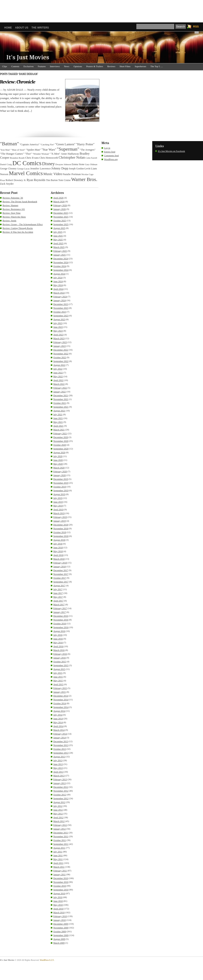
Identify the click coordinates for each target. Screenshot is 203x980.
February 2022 (60, 388)
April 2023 (58, 335)
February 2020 (60, 471)
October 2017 (60, 578)
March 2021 (59, 430)
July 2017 (58, 589)
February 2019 (60, 517)
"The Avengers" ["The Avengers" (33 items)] (88, 150)
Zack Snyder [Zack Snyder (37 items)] (7, 184)
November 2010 (61, 882)
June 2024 (58, 281)
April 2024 (58, 289)
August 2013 (59, 757)
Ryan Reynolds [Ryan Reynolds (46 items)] (36, 180)
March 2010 (59, 912)
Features (42, 66)
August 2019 (59, 494)
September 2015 (61, 665)
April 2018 (58, 555)
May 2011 (58, 859)
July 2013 (58, 760)
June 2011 (58, 855)
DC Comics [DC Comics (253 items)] (27, 163)
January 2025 (60, 255)
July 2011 (58, 852)
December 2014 (61, 696)
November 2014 (61, 700)
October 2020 (60, 445)
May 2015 (58, 681)
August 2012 (59, 802)
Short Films (125, 66)
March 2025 (59, 247)
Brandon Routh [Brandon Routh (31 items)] (17, 158)
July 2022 (58, 369)
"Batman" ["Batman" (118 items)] (10, 144)
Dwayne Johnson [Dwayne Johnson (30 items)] (63, 164)
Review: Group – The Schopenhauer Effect (23, 224)
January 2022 (60, 392)
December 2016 (61, 616)
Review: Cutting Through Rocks (18, 228)
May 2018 (58, 551)
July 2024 (58, 278)
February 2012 (60, 825)
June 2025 (58, 236)
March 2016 (59, 650)
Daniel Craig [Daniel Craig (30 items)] (6, 164)
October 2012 (60, 795)
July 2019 (58, 498)
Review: (18, 82)
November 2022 (61, 354)
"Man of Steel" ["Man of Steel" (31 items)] (18, 150)
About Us (22, 28)
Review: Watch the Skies (14, 217)
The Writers (40, 28)
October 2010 (60, 886)
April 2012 (58, 817)
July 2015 (58, 673)
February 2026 (60, 205)
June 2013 (58, 764)
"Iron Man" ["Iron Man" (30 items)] (5, 150)
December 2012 (61, 787)
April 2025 (58, 243)
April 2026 (58, 198)
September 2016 (61, 627)
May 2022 (58, 376)
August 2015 (59, 669)
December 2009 (61, 924)
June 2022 (58, 373)
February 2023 (60, 342)
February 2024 (60, 297)
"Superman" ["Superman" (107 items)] (68, 149)
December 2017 (61, 570)
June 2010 (58, 901)
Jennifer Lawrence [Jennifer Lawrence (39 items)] (40, 168)
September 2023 (61, 316)
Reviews (111, 66)
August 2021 (59, 411)
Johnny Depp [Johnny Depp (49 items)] (60, 168)
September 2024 (61, 270)
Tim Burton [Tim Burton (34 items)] (52, 180)
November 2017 (61, 574)
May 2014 (58, 722)
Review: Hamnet (10, 205)
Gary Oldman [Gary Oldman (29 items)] (91, 164)
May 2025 (58, 240)
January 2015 (60, 692)
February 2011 (60, 871)
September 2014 (61, 707)
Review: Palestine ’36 (13, 198)
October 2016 (60, 623)
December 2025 (61, 213)
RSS (196, 27)
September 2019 (61, 490)
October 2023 (60, 312)
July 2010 (58, 897)
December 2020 (61, 437)
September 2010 (61, 890)
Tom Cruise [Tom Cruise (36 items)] (64, 180)
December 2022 (61, 350)
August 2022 (59, 365)
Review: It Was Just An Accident (18, 232)
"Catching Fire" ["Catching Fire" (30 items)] (47, 144)
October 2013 (60, 749)
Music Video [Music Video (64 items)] (53, 174)
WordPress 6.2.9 (47, 960)
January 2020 (60, 475)
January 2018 (60, 566)
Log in (107, 148)
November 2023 (61, 308)
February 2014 (60, 734)
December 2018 (61, 525)
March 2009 (59, 943)
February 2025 (60, 251)
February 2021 (60, 433)
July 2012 (58, 806)
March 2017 (59, 604)
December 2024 (61, 259)
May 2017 (58, 597)
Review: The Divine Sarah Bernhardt (20, 201)
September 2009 (61, 935)
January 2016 (60, 658)
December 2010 (61, 878)
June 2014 (58, 719)
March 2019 (59, 513)
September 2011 (61, 844)
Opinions (78, 66)
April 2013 (58, 772)
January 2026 (60, 209)
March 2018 (59, 559)
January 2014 (60, 738)
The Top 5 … (157, 66)
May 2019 (58, 506)
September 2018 (61, 536)
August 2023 (59, 319)
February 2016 (60, 654)
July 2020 (58, 456)
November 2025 (61, 217)
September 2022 (61, 361)
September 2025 (61, 224)
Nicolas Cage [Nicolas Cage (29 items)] (87, 174)
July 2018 (58, 544)
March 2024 (59, 293)
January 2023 (60, 346)
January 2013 (60, 783)
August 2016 (59, 631)
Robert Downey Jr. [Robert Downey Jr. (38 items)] (16, 180)
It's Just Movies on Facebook (171, 151)
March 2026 (59, 201)
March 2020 (59, 468)
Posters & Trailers (95, 66)
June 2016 (58, 639)
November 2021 (61, 399)
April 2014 (58, 726)
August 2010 (59, 893)
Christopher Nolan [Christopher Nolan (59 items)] (72, 157)
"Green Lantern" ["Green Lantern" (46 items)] (65, 144)
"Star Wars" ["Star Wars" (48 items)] (49, 150)
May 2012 (58, 814)
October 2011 (60, 840)
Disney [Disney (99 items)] (48, 164)
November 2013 (61, 745)
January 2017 (60, 612)
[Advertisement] (101, 10)
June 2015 (58, 677)
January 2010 (60, 920)
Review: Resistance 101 (14, 209)
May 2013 (58, 768)
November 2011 (61, 836)
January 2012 (60, 829)
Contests (15, 66)
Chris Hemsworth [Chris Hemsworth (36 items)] (49, 158)
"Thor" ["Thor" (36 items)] (28, 154)
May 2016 (58, 642)
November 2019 (61, 483)
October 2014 (60, 703)
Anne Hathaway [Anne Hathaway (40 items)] (70, 154)
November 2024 (61, 262)
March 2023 (59, 338)
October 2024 (60, 266)
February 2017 (60, 608)
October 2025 (60, 220)
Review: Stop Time (12, 213)
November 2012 (61, 791)
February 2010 (60, 916)
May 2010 (58, 905)
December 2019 (61, 479)
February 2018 (60, 563)
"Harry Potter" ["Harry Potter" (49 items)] (85, 144)
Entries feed (110, 152)
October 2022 (60, 357)
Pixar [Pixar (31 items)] (3, 180)
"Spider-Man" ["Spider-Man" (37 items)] (33, 150)
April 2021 (58, 426)
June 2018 (58, 547)
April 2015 (58, 684)
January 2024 (60, 300)
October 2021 (60, 403)
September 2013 (61, 753)
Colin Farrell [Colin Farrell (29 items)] (91, 158)
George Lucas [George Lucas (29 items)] (23, 169)
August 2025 (59, 228)
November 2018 (61, 528)
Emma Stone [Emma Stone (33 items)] (78, 164)
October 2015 (60, 661)
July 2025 (58, 232)
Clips (5, 66)
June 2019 (58, 502)
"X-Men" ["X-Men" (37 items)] (55, 154)
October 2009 (60, 931)
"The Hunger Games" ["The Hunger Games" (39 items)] (12, 154)
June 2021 (58, 418)
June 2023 (58, 327)
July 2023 (58, 323)
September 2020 (61, 449)
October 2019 (60, 487)
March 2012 (59, 821)
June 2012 (58, 810)
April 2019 (58, 509)
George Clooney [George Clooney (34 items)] (8, 169)
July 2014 (58, 715)
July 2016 (58, 635)
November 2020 (61, 441)
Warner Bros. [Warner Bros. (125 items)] (84, 179)
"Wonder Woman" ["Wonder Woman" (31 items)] (41, 154)
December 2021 (61, 395)
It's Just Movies (28, 57)
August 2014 (59, 711)
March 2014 (59, 730)
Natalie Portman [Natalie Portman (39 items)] (72, 174)
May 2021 (58, 422)
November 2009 (61, 928)
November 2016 (61, 620)
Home (8, 28)
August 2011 (59, 848)
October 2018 (60, 532)
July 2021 (58, 414)
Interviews (55, 66)
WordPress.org (111, 159)
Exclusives (29, 66)
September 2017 (61, 582)
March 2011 (59, 867)
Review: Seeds (9, 220)
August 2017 (59, 585)
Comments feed (111, 155)
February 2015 (60, 688)
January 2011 (60, 874)
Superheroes (140, 66)
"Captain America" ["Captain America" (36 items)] (29, 144)
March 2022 (59, 384)
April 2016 (58, 646)
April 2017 (58, 601)
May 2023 (58, 331)
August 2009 (59, 939)
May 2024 (58, 285)
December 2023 (61, 304)
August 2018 (59, 540)
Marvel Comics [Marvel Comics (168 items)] (26, 173)
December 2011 (61, 833)
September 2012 (61, 798)
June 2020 (58, 460)
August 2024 (59, 274)
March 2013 (59, 776)
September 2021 (61, 407)
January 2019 (60, 521)
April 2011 (58, 863)
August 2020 (59, 452)
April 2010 (58, 909)
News (67, 66)
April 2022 (58, 380)
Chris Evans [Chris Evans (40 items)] (32, 158)
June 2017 (58, 593)
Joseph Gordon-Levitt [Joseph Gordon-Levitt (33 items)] (80, 169)
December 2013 (61, 741)
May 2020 (58, 464)
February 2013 (60, 779)
